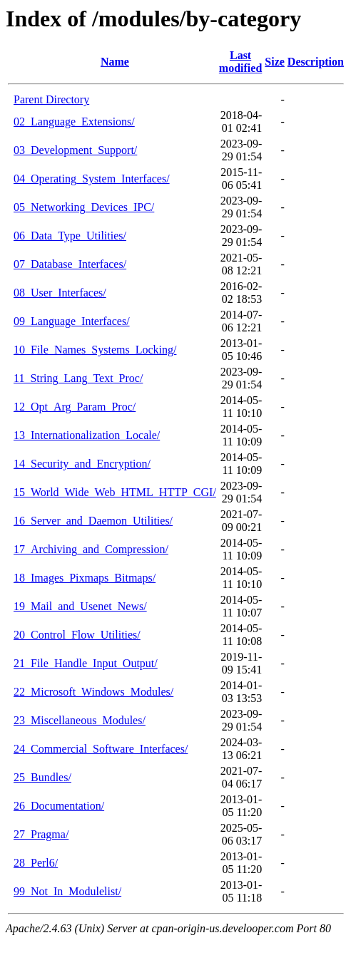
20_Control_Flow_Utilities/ (77, 635)
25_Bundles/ (42, 777)
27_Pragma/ (41, 834)
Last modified (240, 62)
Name (115, 62)
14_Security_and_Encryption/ (82, 464)
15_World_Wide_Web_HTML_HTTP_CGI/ (115, 492)
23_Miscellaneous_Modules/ (80, 720)
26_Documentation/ (59, 806)
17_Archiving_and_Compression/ (91, 549)
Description (316, 62)
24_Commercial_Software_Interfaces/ (101, 749)
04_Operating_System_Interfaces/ (92, 179)
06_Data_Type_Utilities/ (70, 236)
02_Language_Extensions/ (74, 122)
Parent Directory (51, 99)
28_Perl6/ (36, 863)
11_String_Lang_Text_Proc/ (78, 378)
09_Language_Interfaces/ (72, 321)
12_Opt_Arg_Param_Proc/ (75, 407)
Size (275, 62)
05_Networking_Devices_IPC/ (84, 207)
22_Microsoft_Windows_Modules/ (93, 692)
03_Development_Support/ (75, 150)
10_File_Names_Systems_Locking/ (95, 350)
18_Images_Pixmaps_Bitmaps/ (85, 578)
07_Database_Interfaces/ (70, 264)
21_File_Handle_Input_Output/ (86, 663)
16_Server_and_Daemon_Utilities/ (93, 521)
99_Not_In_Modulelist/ (67, 891)
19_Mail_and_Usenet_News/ (80, 606)
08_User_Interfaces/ (60, 293)
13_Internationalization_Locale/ (87, 435)
